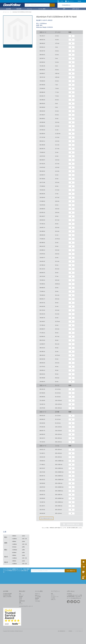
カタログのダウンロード (26, 606)
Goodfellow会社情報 (7, 594)
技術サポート (38, 595)
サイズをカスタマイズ (47, 518)
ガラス (20, 599)
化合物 (20, 598)
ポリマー (21, 604)
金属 (20, 602)
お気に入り (53, 599)
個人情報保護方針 (62, 631)
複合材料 (21, 597)
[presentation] (44, 576)
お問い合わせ (76, 9)
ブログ (36, 600)
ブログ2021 (37, 601)
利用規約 (70, 631)
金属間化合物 (22, 601)
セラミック (21, 595)
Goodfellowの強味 (7, 595)
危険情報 (37, 598)
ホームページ (6, 12)
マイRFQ (61, 1)
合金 (20, 594)
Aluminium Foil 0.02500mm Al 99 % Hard (22, 12)
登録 (52, 594)
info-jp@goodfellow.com (66, 5)
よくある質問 (38, 597)
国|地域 (79, 1)
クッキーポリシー (79, 631)
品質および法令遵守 (7, 597)
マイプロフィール (55, 597)
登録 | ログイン (71, 1)
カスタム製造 (42, 9)
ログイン (53, 595)
